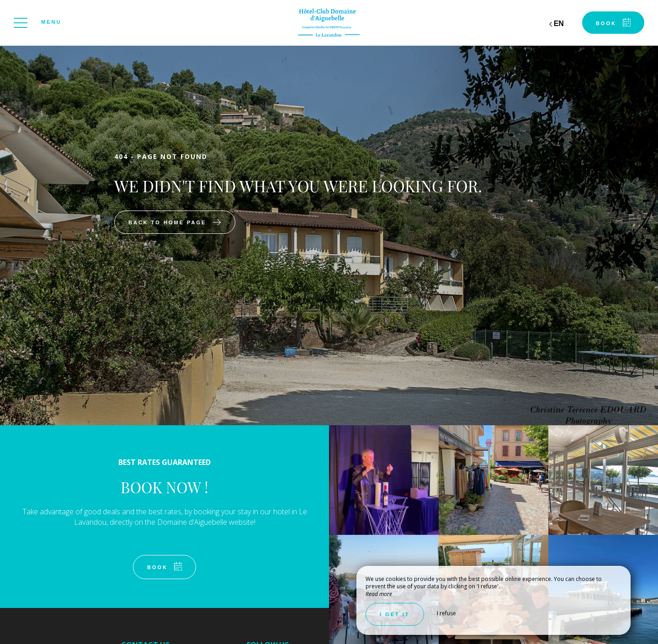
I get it (395, 614)
